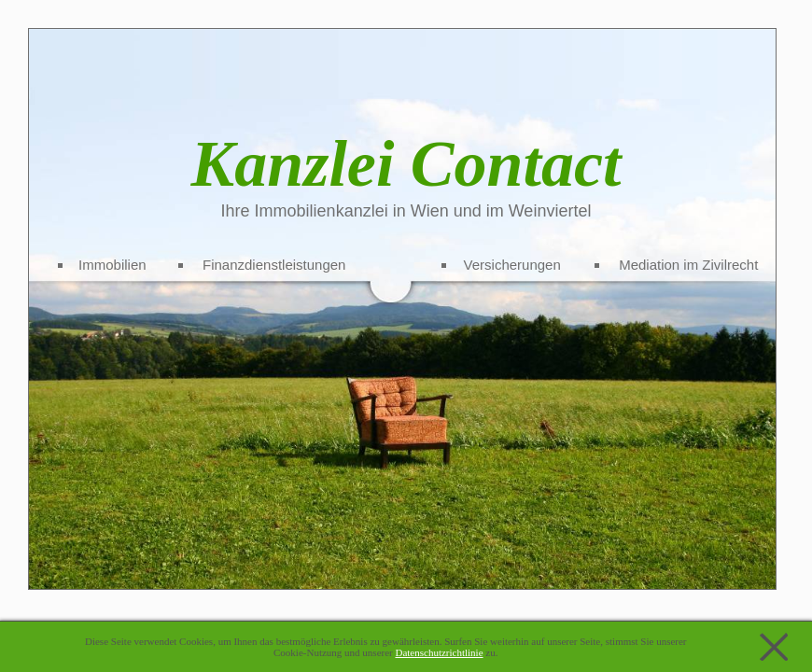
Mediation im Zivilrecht (688, 265)
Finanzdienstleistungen (274, 265)
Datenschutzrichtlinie (439, 652)
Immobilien (112, 265)
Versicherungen (512, 265)
